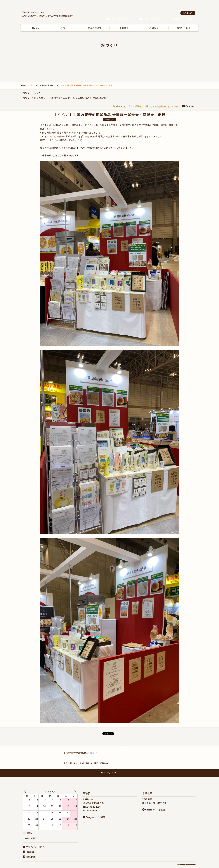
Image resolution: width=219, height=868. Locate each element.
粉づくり (65, 28)
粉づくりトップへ (32, 93)
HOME (35, 28)
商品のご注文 (95, 28)
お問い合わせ (184, 28)
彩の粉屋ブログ (48, 85)
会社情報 (124, 28)
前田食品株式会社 (45, 5)
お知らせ (154, 28)
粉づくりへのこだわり (34, 98)
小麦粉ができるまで (59, 98)
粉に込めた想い (81, 98)
